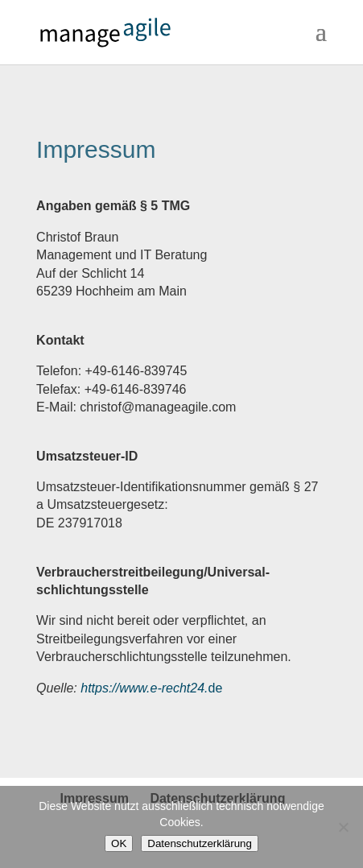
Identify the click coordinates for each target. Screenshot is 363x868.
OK (119, 843)
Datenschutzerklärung (200, 843)
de (151, 688)
